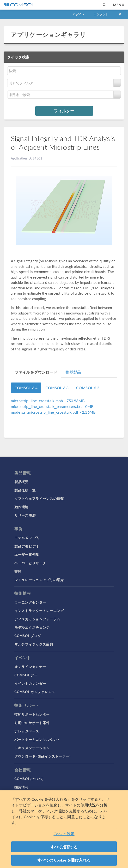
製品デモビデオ (27, 546)
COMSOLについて (29, 779)
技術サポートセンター (32, 714)
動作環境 (21, 507)
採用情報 (21, 787)
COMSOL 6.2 (88, 388)
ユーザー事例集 (27, 554)
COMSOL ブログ (28, 636)
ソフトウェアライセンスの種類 (39, 498)
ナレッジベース (27, 731)
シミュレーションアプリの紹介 (39, 580)
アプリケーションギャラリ (48, 34)
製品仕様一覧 (25, 490)
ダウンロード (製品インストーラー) (43, 756)
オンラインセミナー (30, 667)
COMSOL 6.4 (26, 388)
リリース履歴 (25, 515)
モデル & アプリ (27, 538)
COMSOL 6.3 (57, 388)
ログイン (79, 14)
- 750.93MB (48, 401)
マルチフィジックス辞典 (34, 644)
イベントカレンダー (30, 683)
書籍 (18, 571)
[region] (64, 829)
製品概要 (21, 482)
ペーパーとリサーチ (30, 563)
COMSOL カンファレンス (35, 692)
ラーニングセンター (30, 602)
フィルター (64, 111)
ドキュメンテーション (32, 748)
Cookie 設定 (64, 834)
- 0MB (52, 406)
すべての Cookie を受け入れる (64, 860)
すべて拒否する (64, 847)
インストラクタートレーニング (39, 611)
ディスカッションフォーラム (37, 619)
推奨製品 (73, 372)
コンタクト (101, 14)
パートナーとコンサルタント (37, 739)
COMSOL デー (26, 675)
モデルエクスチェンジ (32, 627)
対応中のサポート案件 (32, 723)
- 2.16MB (53, 412)
